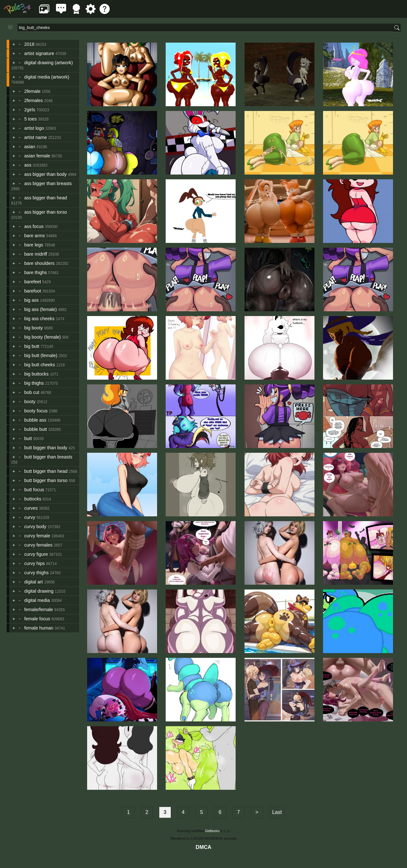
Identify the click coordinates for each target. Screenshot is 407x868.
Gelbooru (212, 831)
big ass (31, 300)
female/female (38, 610)
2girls (30, 110)
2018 (29, 44)
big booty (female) (42, 337)
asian (30, 147)
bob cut (32, 392)
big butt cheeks (40, 365)
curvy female (37, 536)
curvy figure (36, 554)
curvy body (35, 527)
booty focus (36, 411)
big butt (32, 346)
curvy (30, 517)
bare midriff (36, 254)
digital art (33, 582)
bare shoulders (39, 263)
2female (32, 91)
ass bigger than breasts (48, 183)
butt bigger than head (46, 471)
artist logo (34, 128)
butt (28, 438)
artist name (35, 137)
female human (39, 628)
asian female (37, 156)
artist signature (39, 53)
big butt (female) (41, 355)
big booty (33, 328)
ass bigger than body (45, 174)
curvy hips (34, 563)
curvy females (38, 545)
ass (28, 165)
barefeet (33, 282)
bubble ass (35, 420)
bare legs (34, 245)
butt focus (34, 490)
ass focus (34, 226)
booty (30, 402)
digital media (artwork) (47, 77)
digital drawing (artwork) (48, 63)
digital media (37, 600)
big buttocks (36, 374)
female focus (37, 619)
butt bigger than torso (46, 480)
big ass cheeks (39, 319)
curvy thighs (36, 573)
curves (31, 508)
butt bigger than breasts (48, 457)
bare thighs (35, 272)
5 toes (30, 119)
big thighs (34, 383)
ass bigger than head (45, 198)
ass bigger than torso (45, 212)
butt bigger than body (46, 448)
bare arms (34, 236)
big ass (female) (40, 309)
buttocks (33, 499)
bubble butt (35, 429)
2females (33, 100)
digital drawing (39, 591)
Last (277, 812)
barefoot (33, 291)
